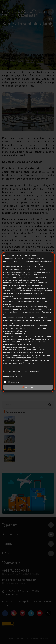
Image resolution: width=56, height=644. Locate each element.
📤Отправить (28, 387)
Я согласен (14, 382)
